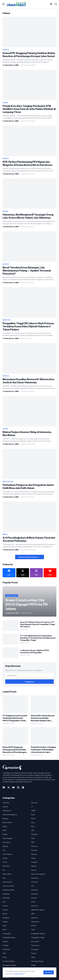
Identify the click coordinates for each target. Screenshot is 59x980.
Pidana (34, 953)
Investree (35, 882)
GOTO (5, 862)
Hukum (34, 870)
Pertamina (6, 949)
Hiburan (34, 866)
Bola (33, 826)
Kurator (5, 906)
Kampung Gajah (8, 890)
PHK (4, 953)
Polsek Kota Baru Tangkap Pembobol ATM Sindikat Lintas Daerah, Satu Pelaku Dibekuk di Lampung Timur (29, 109)
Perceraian (35, 941)
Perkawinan (35, 945)
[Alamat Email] (29, 675)
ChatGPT (35, 834)
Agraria (5, 807)
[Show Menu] (3, 4)
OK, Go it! (49, 972)
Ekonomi (34, 846)
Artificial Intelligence (10, 815)
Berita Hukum (7, 822)
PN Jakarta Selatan (9, 965)
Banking (5, 819)
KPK (4, 902)
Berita (33, 819)
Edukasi (5, 846)
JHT (33, 886)
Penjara (5, 941)
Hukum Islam (7, 874)
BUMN (5, 834)
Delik (33, 838)
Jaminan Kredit (8, 886)
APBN (33, 811)
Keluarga (34, 890)
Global (5, 858)
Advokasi (6, 803)
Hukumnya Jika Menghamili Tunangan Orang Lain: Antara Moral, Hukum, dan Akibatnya (28, 216)
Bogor (5, 826)
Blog (33, 822)
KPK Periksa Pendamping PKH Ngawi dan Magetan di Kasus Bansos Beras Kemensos (27, 163)
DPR (33, 842)
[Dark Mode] (51, 4)
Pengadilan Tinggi (38, 937)
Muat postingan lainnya (28, 557)
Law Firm (34, 906)
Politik (33, 965)
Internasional (7, 882)
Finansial (34, 850)
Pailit (33, 930)
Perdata (6, 945)
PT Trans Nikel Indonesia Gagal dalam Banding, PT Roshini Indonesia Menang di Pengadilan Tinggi (38, 638)
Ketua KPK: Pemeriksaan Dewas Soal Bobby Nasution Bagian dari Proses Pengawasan (43, 718)
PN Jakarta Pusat (37, 961)
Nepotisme (35, 922)
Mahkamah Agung (38, 910)
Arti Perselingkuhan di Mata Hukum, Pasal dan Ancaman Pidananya (29, 539)
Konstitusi (35, 894)
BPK (33, 830)
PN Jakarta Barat (9, 961)
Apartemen (7, 811)
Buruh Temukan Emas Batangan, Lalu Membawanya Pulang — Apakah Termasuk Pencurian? (27, 271)
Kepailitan (6, 894)
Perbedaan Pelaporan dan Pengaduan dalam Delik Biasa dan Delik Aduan (28, 487)
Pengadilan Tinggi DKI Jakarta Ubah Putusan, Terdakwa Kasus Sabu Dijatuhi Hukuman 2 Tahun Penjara (28, 326)
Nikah (5, 926)
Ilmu (4, 878)
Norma (34, 926)
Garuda (34, 854)
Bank (33, 815)
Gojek (33, 858)
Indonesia (35, 878)
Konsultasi (6, 898)
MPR (33, 914)
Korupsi (34, 898)
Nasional (34, 918)
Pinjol (5, 957)
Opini (4, 930)
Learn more (18, 974)
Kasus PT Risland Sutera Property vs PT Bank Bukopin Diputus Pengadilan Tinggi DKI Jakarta (38, 624)
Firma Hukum (7, 854)
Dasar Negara (8, 838)
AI (32, 807)
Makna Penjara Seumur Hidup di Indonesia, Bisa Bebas (27, 434)
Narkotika (6, 918)
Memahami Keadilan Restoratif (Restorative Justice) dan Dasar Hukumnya (28, 381)
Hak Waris (6, 866)
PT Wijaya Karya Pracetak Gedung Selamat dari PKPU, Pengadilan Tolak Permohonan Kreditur (15, 718)
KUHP (33, 902)
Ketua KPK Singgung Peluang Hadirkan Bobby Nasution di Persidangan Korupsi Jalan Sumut (29, 55)
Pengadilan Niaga (9, 937)
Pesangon (35, 949)
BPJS (4, 830)
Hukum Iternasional (38, 874)
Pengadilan (7, 934)
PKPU (33, 957)
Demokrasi (6, 842)
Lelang (5, 910)
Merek (5, 914)
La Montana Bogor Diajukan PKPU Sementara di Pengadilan (35, 651)
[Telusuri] (56, 4)
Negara (5, 922)
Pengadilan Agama (38, 934)
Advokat (34, 803)
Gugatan (34, 862)
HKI (4, 870)
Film (4, 850)
